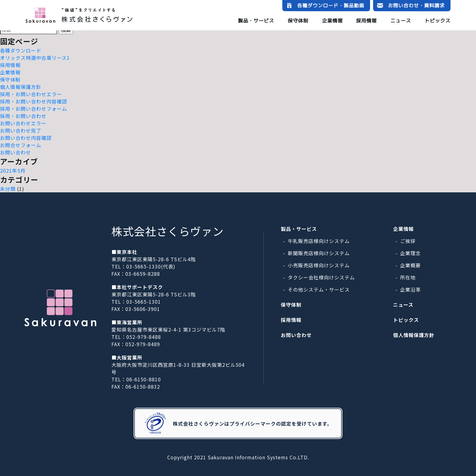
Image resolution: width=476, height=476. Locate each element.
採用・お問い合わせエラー (31, 94)
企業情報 (332, 20)
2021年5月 (13, 170)
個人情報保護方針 (21, 87)
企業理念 (410, 253)
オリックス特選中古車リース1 (35, 58)
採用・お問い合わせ (23, 116)
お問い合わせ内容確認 (26, 138)
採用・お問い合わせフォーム (34, 109)
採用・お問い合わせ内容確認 (34, 101)
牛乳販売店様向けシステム (319, 241)
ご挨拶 (408, 241)
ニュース (401, 21)
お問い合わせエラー (23, 123)
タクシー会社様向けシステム (321, 277)
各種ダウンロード (21, 50)
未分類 (8, 189)
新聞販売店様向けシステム (319, 253)
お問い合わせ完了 (21, 130)
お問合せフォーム (21, 145)
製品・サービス (256, 20)
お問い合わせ (15, 152)
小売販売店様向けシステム (319, 265)
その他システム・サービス (319, 289)
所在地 (408, 277)
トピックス (438, 21)
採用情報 (366, 21)
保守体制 (298, 20)
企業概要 (410, 265)
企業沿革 (410, 289)
